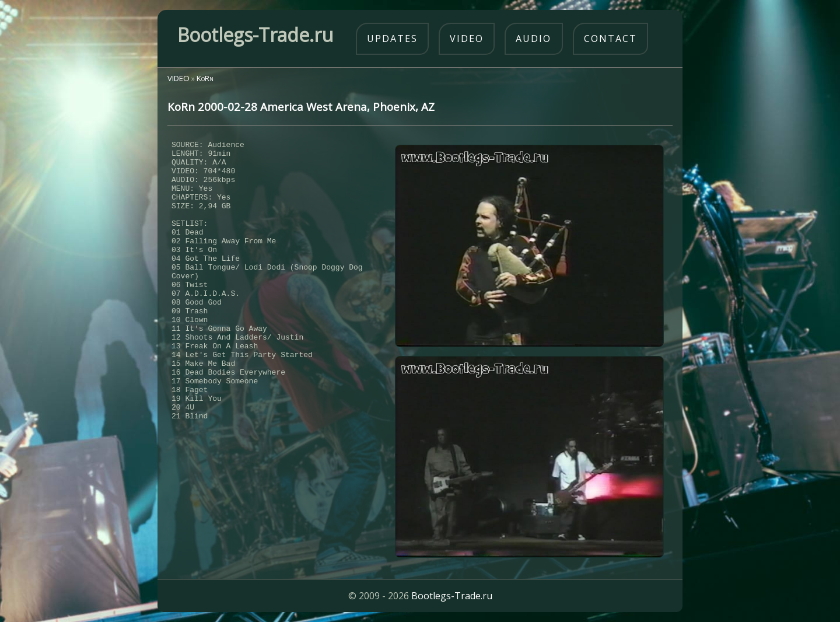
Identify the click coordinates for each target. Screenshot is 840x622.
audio (533, 39)
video (467, 39)
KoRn (205, 78)
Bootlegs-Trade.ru (452, 596)
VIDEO (178, 78)
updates (392, 39)
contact (610, 39)
